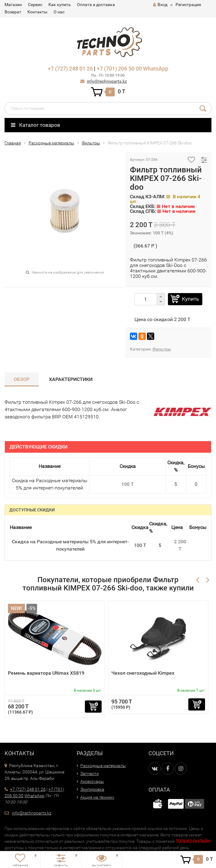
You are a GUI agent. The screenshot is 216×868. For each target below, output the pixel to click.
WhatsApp (156, 69)
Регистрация (188, 5)
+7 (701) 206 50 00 (119, 69)
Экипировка (92, 789)
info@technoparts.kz (107, 81)
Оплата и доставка (96, 5)
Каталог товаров (36, 125)
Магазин (13, 5)
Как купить (60, 5)
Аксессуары (92, 781)
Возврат (13, 12)
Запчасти (90, 773)
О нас (59, 12)
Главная (13, 143)
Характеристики (71, 379)
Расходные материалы (51, 143)
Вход (160, 5)
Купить (190, 299)
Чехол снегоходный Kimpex (143, 673)
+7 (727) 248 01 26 (70, 69)
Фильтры (91, 143)
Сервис (35, 5)
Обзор (22, 379)
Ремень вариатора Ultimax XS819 (46, 673)
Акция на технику (97, 797)
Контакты (37, 12)
